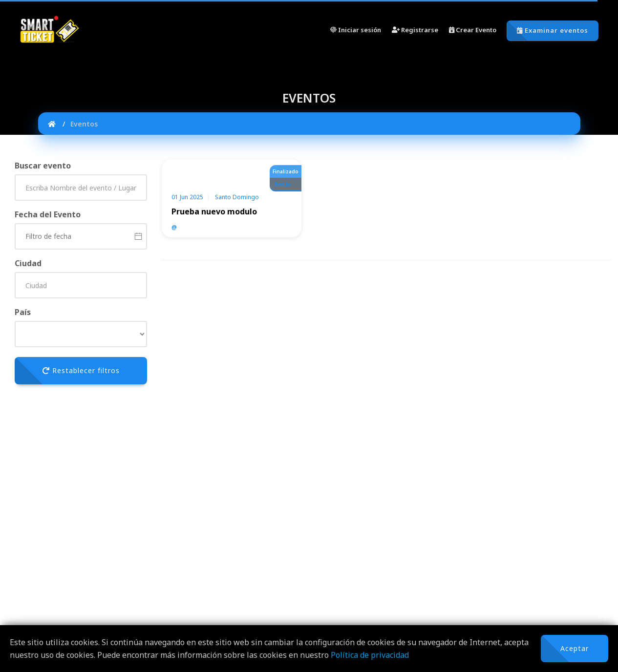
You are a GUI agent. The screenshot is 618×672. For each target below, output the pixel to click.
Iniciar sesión (356, 30)
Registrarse (415, 30)
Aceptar (575, 648)
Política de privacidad (370, 655)
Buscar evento (43, 166)
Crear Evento (473, 30)
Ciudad (28, 263)
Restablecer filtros (81, 370)
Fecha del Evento (48, 214)
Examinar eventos (553, 30)
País (23, 312)
